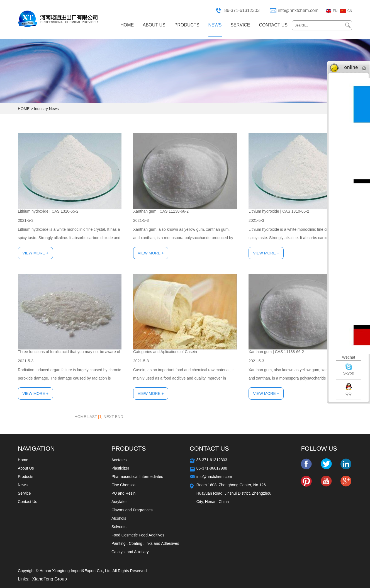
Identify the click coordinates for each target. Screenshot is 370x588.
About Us (26, 468)
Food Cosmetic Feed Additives (138, 535)
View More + (35, 253)
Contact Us (27, 502)
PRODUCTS (187, 25)
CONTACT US (273, 25)
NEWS (215, 25)
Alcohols (119, 518)
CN (350, 11)
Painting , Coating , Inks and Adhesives (145, 543)
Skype (349, 373)
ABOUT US (154, 25)
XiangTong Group (49, 579)
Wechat (348, 357)
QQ (349, 393)
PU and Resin (123, 493)
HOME (127, 25)
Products (25, 477)
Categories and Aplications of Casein (165, 352)
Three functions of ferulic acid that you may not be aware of (69, 352)
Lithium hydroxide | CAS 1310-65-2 (48, 211)
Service (24, 493)
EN (335, 11)
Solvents (119, 527)
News (23, 485)
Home (23, 460)
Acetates (119, 460)
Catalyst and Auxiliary (130, 552)
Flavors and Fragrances (132, 510)
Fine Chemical (124, 485)
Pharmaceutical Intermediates (137, 477)
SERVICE (240, 25)
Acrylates (120, 502)
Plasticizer (120, 468)
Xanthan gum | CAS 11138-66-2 (161, 211)
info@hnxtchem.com (298, 10)
